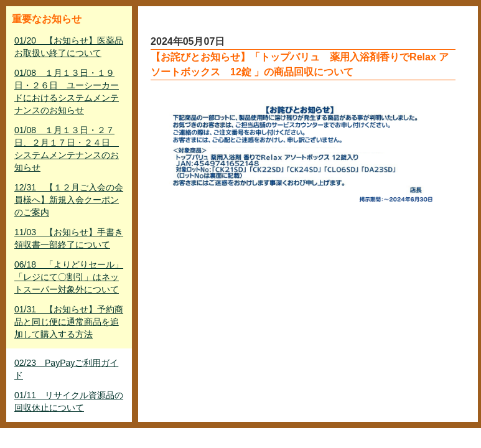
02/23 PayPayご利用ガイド (66, 369)
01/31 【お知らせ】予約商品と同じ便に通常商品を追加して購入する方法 (69, 322)
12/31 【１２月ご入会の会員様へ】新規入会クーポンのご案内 (69, 200)
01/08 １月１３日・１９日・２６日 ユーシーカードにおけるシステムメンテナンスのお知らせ (67, 91)
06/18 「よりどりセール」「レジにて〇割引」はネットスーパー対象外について (69, 277)
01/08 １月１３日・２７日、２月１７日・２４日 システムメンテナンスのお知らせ (67, 149)
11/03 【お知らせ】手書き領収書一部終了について (69, 238)
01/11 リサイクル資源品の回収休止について (69, 401)
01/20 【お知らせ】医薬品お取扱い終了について (69, 47)
